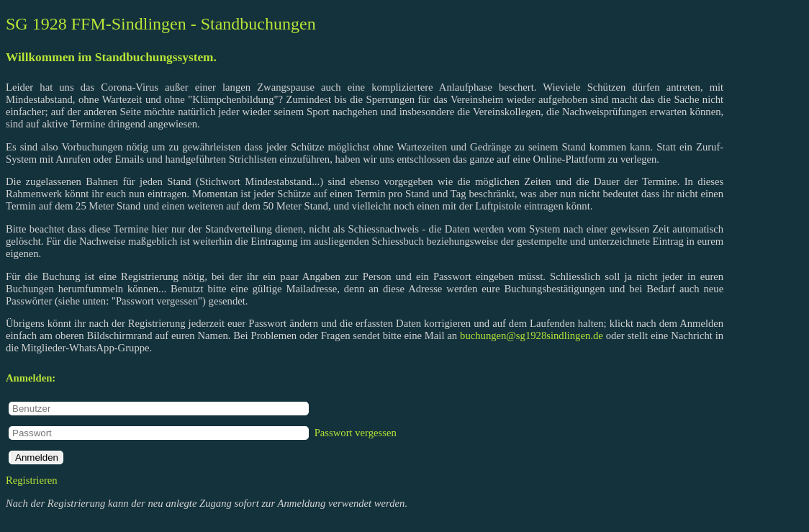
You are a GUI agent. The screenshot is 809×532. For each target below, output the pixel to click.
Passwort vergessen (356, 433)
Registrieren (32, 480)
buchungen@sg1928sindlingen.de (532, 335)
